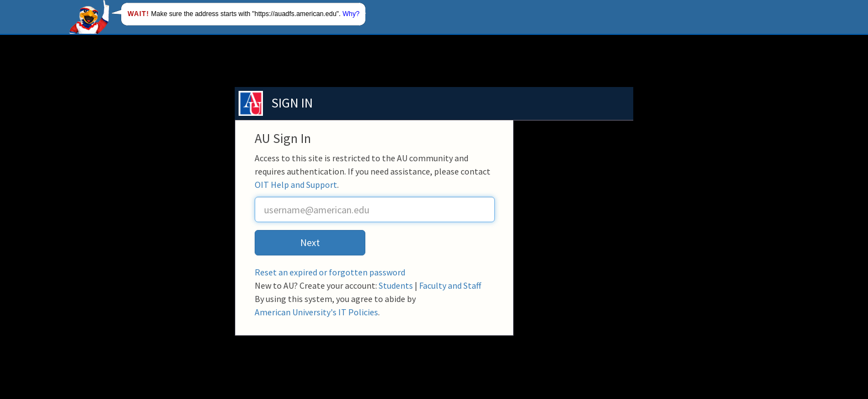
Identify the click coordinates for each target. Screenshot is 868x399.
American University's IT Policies (316, 312)
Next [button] (310, 242)
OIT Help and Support (296, 185)
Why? (351, 14)
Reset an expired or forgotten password (330, 272)
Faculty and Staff (450, 285)
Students (396, 285)
